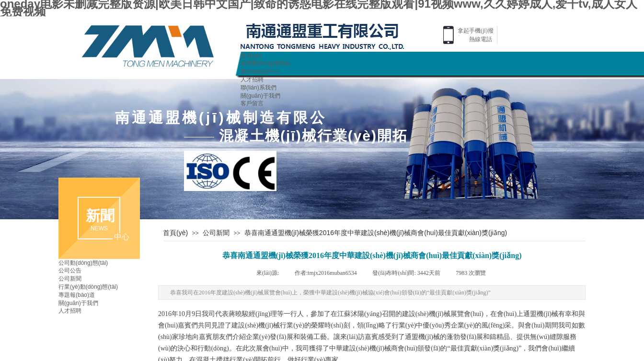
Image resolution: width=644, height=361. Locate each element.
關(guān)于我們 (260, 96)
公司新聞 (216, 233)
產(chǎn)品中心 (260, 71)
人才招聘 (252, 79)
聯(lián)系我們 (259, 88)
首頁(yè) (251, 56)
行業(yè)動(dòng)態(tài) (88, 287)
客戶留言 (252, 103)
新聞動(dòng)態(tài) (265, 63)
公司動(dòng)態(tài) (83, 263)
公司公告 (70, 271)
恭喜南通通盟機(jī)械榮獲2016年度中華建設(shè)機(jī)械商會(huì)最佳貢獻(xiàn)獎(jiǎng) (376, 233)
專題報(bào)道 (77, 295)
